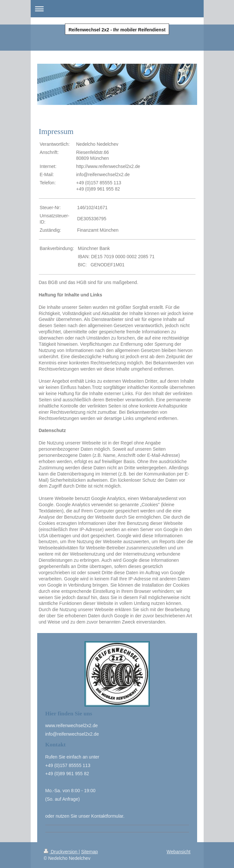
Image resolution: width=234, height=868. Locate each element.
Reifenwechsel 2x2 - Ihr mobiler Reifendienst (117, 30)
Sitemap (90, 852)
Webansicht (179, 852)
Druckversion (61, 852)
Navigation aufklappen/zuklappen (117, 9)
